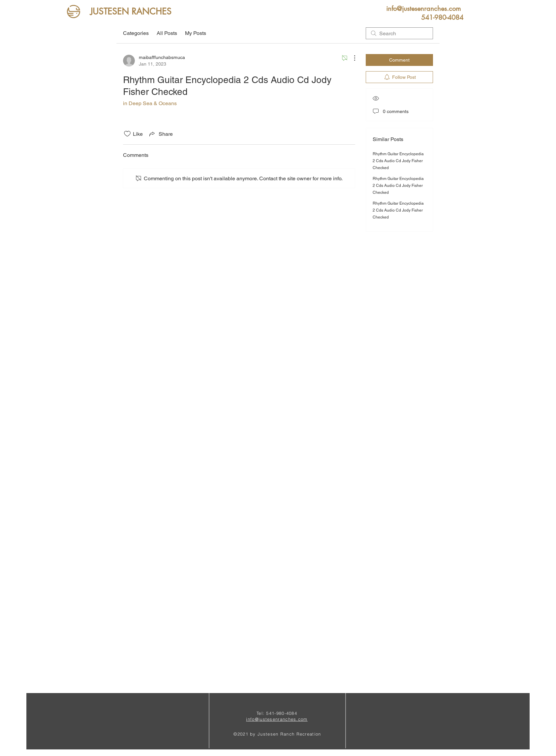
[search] (399, 33)
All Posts (167, 33)
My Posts (196, 33)
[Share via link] (160, 134)
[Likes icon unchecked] (127, 134)
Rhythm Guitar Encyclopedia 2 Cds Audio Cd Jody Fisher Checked (398, 161)
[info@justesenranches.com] (423, 9)
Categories (136, 33)
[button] (442, 17)
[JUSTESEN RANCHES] (131, 12)
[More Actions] (351, 58)
